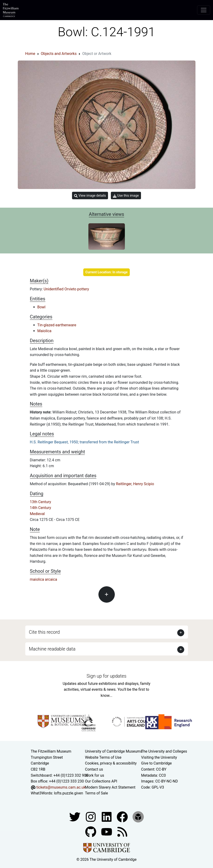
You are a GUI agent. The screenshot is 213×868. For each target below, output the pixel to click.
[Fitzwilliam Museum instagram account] (91, 816)
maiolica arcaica (44, 579)
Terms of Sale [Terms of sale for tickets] (97, 793)
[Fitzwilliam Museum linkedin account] (123, 816)
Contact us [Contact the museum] (94, 769)
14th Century (41, 508)
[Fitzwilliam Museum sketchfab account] (138, 816)
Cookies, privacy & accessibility (111, 763)
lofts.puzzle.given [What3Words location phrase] (69, 793)
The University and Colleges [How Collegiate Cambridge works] (164, 751)
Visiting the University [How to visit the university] (159, 757)
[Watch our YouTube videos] (107, 831)
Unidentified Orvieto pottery (66, 289)
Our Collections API (101, 781)
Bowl (42, 307)
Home (30, 54)
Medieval (37, 514)
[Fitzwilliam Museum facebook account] (107, 816)
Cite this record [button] (44, 632)
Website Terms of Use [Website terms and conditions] (103, 757)
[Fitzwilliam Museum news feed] (122, 831)
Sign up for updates (106, 676)
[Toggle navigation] (204, 10)
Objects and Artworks (59, 54)
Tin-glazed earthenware (57, 325)
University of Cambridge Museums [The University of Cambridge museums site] (114, 751)
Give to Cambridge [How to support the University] (157, 763)
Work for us (95, 775)
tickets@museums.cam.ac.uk (61, 787)
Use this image (126, 196)
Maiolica (45, 331)
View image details (90, 196)
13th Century (41, 502)
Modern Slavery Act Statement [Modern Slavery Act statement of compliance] (110, 787)
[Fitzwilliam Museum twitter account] (75, 816)
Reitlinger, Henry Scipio (135, 484)
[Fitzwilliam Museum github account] (91, 831)
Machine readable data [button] (52, 649)
